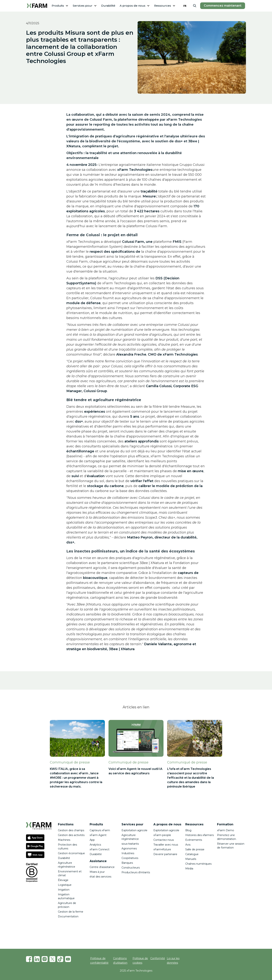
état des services (100, 877)
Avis (188, 845)
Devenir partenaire (165, 854)
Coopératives (130, 858)
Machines (64, 840)
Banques (127, 863)
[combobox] (185, 6)
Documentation (68, 916)
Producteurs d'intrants (136, 872)
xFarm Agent (98, 835)
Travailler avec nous (166, 845)
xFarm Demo (226, 830)
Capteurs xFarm (100, 830)
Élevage (63, 880)
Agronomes (129, 849)
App (92, 840)
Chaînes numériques (198, 864)
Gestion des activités (71, 835)
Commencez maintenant (223, 6)
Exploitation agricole (134, 830)
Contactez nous (164, 840)
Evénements (194, 840)
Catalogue (192, 854)
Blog (188, 830)
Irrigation (64, 890)
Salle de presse (195, 849)
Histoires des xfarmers (200, 835)
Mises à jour (97, 872)
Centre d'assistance (102, 867)
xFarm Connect (100, 849)
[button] (60, 6)
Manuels (191, 859)
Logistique (65, 885)
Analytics (95, 845)
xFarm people (162, 835)
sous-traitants (130, 844)
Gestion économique (71, 853)
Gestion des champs (71, 830)
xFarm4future (162, 849)
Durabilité (108, 6)
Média (189, 869)
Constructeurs (131, 868)
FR (185, 6)
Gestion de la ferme (71, 912)
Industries (128, 853)
